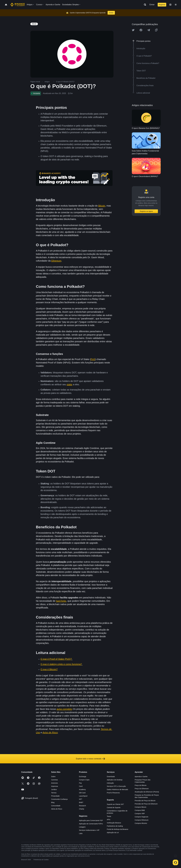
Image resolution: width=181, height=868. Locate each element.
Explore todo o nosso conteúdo (91, 759)
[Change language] (170, 5)
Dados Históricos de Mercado (118, 789)
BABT (81, 802)
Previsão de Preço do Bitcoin (145, 801)
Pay (80, 783)
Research (82, 806)
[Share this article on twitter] (133, 30)
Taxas (109, 816)
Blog (53, 802)
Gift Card (82, 793)
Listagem (82, 827)
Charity (81, 809)
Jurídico (54, 789)
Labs (81, 833)
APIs (109, 820)
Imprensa (54, 786)
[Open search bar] (144, 5)
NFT (81, 799)
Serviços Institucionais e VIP (89, 830)
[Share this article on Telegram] (149, 30)
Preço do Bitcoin (141, 785)
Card (81, 786)
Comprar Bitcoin (140, 807)
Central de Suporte (114, 808)
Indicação (110, 783)
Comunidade (56, 806)
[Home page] (17, 5)
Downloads (111, 777)
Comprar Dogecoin (142, 817)
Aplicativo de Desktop (115, 780)
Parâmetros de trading (115, 826)
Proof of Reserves (113, 793)
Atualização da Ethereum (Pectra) (147, 792)
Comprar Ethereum (142, 820)
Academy (82, 789)
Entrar (152, 5)
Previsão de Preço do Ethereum (146, 804)
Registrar (162, 5)
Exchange (83, 777)
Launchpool (83, 796)
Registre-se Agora (146, 211)
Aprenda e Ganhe (141, 777)
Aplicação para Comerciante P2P (91, 820)
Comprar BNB (140, 810)
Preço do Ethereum (142, 789)
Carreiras (54, 780)
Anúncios (54, 783)
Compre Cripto (84, 780)
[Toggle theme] (176, 5)
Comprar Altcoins (141, 823)
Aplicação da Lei (113, 833)
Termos (54, 793)
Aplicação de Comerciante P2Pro (91, 824)
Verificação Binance (114, 823)
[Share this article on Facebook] (141, 30)
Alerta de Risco (57, 809)
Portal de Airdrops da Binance (118, 829)
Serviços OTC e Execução (116, 786)
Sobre (53, 777)
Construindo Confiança (59, 799)
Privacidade (55, 796)
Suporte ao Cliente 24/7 (115, 804)
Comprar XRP (140, 814)
